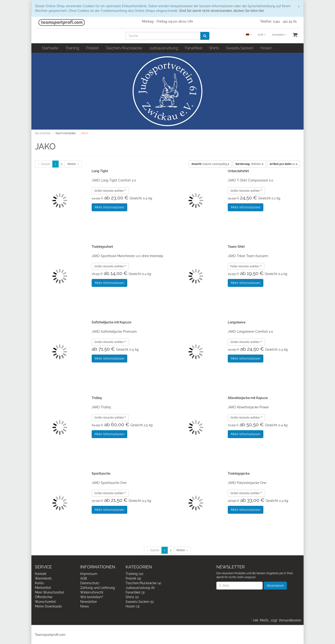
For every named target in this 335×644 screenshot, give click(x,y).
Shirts (214, 48)
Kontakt (41, 574)
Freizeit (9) (133, 578)
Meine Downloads (48, 606)
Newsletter (89, 602)
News (85, 606)
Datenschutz (90, 583)
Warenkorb (43, 578)
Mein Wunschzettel (49, 592)
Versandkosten (290, 620)
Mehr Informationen (109, 207)
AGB (84, 578)
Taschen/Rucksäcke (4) (143, 583)
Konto (39, 583)
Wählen (250, 164)
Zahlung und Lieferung (98, 588)
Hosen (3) (133, 606)
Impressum (89, 574)
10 (284, 164)
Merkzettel (43, 588)
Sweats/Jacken (240, 48)
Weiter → (73, 164)
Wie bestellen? (92, 597)
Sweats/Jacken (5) (140, 602)
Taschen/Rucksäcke (124, 48)
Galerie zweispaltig (210, 164)
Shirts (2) (132, 597)
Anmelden (279, 35)
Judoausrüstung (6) (140, 588)
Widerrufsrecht (92, 592)
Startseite (50, 48)
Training (72, 48)
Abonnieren (275, 586)
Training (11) (134, 574)
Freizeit (92, 48)
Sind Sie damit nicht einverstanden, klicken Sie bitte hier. (222, 11)
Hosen (266, 48)
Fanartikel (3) (135, 592)
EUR (262, 35)
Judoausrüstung (164, 48)
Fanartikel (194, 48)
